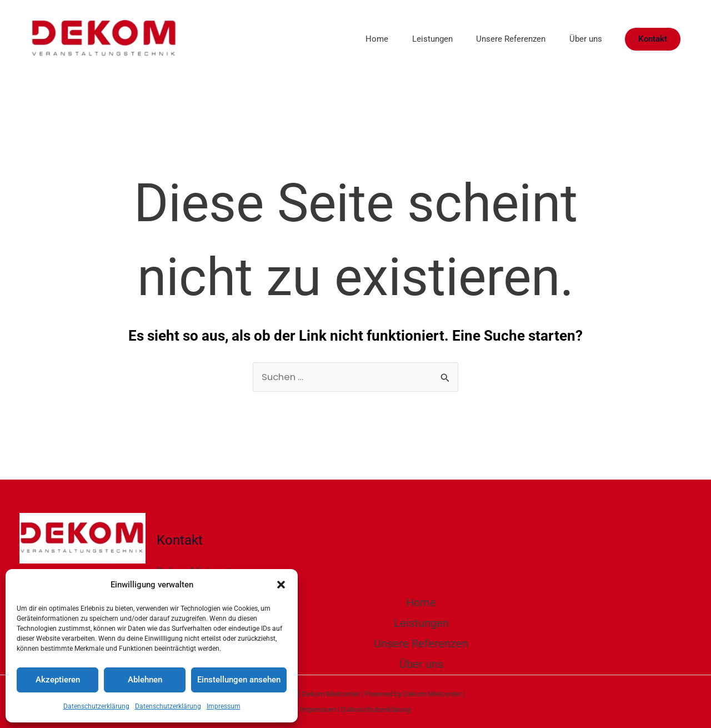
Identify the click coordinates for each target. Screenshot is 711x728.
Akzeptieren (58, 680)
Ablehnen (145, 680)
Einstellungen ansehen (239, 680)
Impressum (224, 706)
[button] (281, 585)
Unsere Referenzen (505, 39)
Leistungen (422, 39)
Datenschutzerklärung (96, 706)
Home (362, 39)
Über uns (584, 39)
